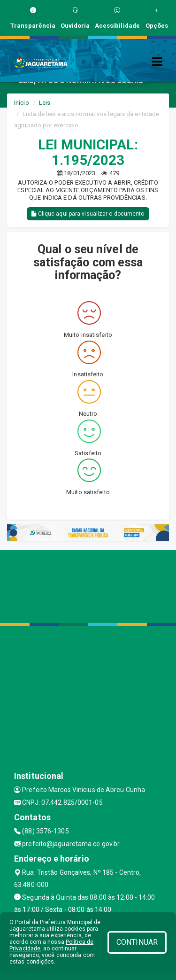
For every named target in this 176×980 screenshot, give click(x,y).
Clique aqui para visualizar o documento (88, 214)
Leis (45, 103)
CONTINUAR (137, 942)
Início (22, 103)
